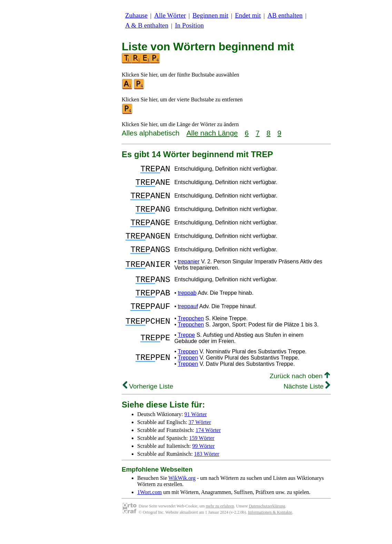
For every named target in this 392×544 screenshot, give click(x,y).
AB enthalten (285, 15)
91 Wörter (196, 435)
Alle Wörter (170, 15)
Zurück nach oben (300, 397)
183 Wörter (207, 475)
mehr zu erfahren (220, 527)
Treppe (186, 356)
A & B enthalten (147, 25)
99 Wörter (204, 467)
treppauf (188, 326)
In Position (189, 25)
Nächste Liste (307, 407)
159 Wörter (202, 459)
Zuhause (136, 15)
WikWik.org (182, 499)
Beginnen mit (210, 15)
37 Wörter (200, 443)
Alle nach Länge (212, 133)
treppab (187, 310)
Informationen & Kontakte (270, 533)
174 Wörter (208, 451)
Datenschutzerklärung (267, 527)
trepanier (189, 276)
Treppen (188, 372)
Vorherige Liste (148, 407)
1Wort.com (149, 513)
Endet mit (248, 15)
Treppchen (191, 339)
